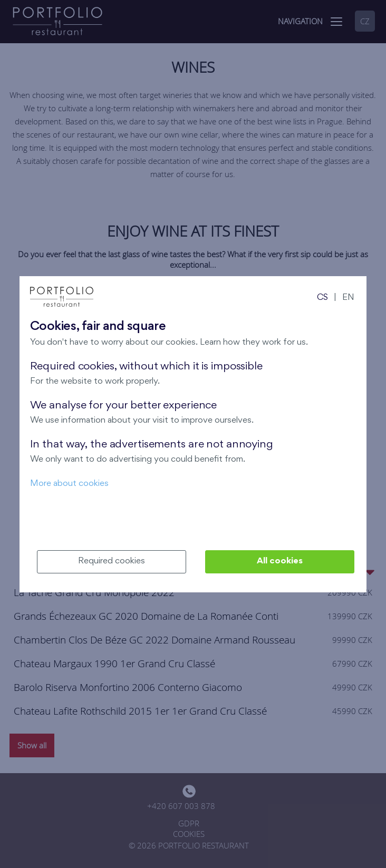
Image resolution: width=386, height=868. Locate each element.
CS (322, 298)
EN (348, 298)
